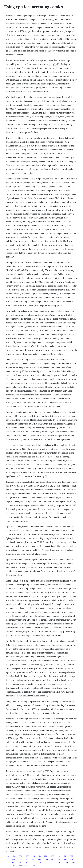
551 (65, 856)
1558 (27, 856)
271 (45, 856)
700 (59, 856)
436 (65, 859)
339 (20, 865)
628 (34, 856)
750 (13, 859)
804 (71, 859)
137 (13, 862)
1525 (33, 862)
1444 (33, 865)
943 (33, 859)
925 (14, 865)
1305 (26, 862)
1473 (7, 865)
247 (60, 862)
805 (14, 856)
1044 (66, 862)
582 (46, 862)
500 (53, 859)
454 (27, 865)
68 (40, 856)
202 (40, 862)
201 (7, 859)
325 (71, 856)
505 (59, 859)
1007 (40, 859)
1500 (53, 862)
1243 (26, 859)
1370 (7, 856)
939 (20, 859)
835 (73, 862)
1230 (52, 856)
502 (20, 862)
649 (46, 859)
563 (20, 856)
